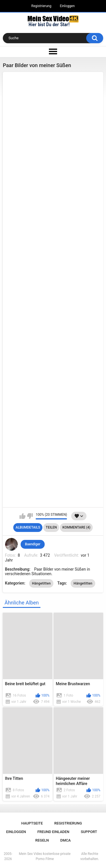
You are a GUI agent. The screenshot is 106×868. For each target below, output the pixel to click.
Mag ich (22, 516)
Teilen (51, 527)
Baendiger (33, 544)
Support (89, 832)
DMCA (65, 840)
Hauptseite (32, 823)
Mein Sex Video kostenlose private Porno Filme (45, 856)
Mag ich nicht (30, 516)
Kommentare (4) (76, 527)
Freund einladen (53, 832)
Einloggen (67, 6)
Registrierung (41, 6)
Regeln (42, 840)
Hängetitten (41, 583)
